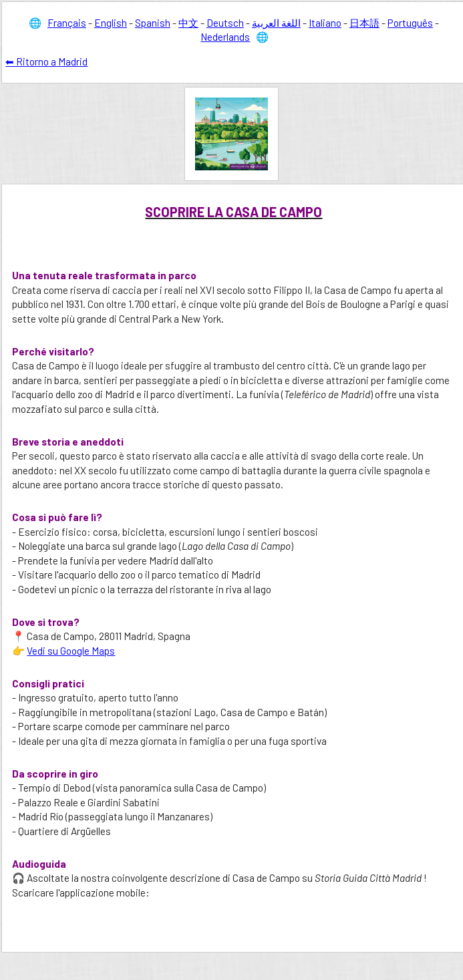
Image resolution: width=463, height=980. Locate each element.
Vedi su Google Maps (71, 651)
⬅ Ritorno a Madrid (46, 61)
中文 (188, 23)
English (111, 23)
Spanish (153, 23)
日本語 (364, 23)
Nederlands (225, 37)
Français (67, 23)
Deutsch (225, 23)
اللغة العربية (276, 23)
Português (410, 23)
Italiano (325, 23)
